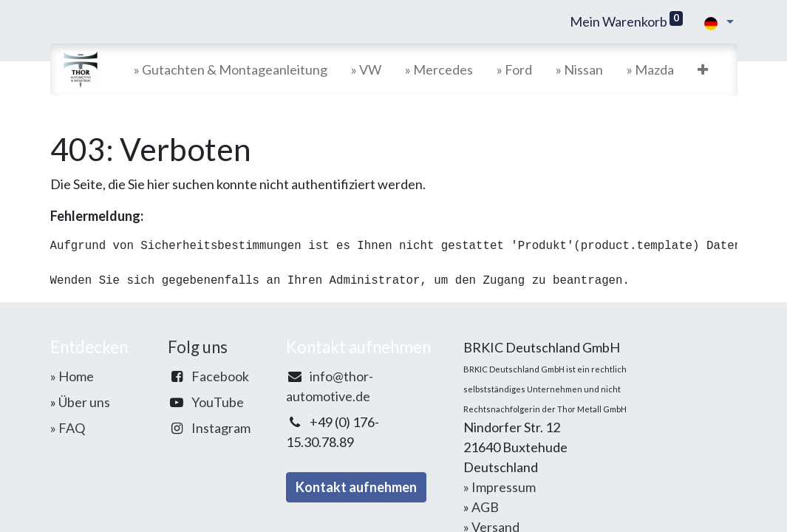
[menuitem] (231, 70)
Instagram (221, 428)
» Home (72, 376)
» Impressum (500, 487)
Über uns (84, 402)
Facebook (220, 376)
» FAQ (68, 428)
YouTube (218, 402)
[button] (703, 70)
